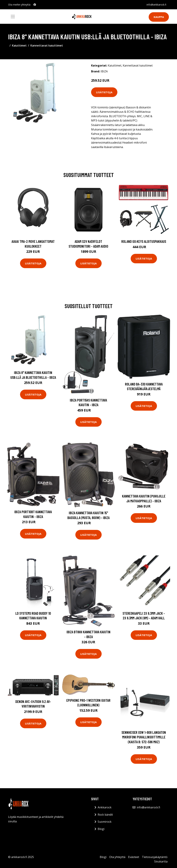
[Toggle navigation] (13, 17)
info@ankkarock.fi (156, 5)
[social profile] (35, 5)
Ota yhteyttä (117, 857)
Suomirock (105, 822)
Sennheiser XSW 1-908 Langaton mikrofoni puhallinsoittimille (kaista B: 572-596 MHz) (144, 737)
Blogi (101, 829)
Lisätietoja (104, 92)
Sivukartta (161, 861)
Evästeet (134, 857)
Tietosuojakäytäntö (155, 857)
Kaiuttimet (19, 45)
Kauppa (159, 17)
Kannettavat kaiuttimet (47, 45)
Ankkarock (105, 807)
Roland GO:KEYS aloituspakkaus (144, 241)
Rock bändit (105, 815)
